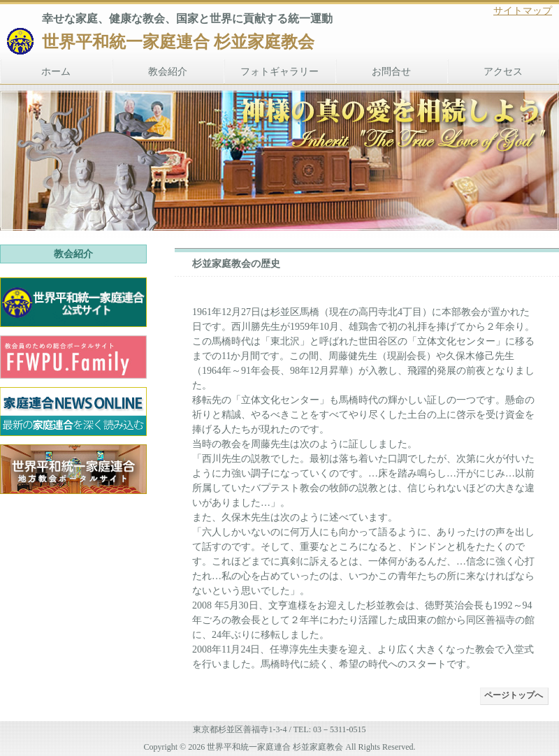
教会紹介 (168, 72)
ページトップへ (514, 695)
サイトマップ (523, 11)
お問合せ (391, 72)
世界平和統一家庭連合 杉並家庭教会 (178, 42)
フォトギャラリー (279, 72)
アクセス (503, 72)
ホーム (56, 72)
